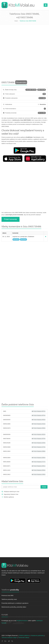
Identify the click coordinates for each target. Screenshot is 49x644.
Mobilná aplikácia (9, 497)
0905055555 (24, 420)
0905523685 (24, 424)
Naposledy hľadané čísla (11, 494)
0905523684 (24, 458)
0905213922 (24, 474)
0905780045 (24, 439)
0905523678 (24, 428)
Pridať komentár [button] (11, 219)
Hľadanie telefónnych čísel (12, 492)
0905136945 (24, 462)
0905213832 (24, 451)
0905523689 (24, 447)
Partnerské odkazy (24, 638)
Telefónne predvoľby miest (9, 599)
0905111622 (24, 470)
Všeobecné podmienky (37, 635)
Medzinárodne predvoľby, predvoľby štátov (14, 607)
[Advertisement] (24, 53)
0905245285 (24, 443)
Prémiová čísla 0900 (7, 596)
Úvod (16, 21)
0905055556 (24, 435)
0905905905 (24, 415)
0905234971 (24, 466)
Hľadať (44, 487)
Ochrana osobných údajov (9, 638)
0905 (24, 411)
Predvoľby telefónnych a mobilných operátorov (15, 603)
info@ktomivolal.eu (22, 621)
